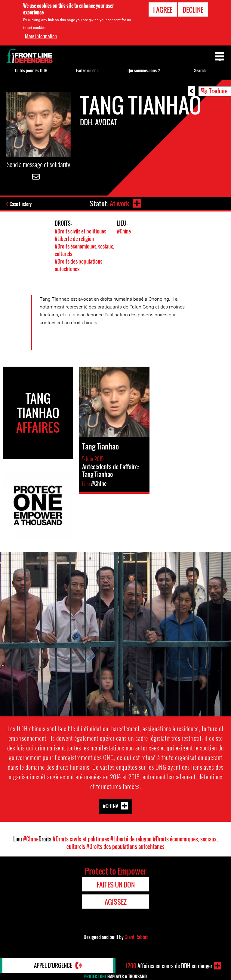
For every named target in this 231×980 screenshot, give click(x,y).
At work (119, 203)
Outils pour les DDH (31, 70)
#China (111, 806)
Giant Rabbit (136, 937)
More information (41, 36)
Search (200, 70)
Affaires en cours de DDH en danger (169, 966)
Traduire (218, 91)
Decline (193, 10)
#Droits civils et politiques (80, 231)
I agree (163, 10)
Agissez (116, 902)
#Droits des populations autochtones (79, 265)
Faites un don (87, 70)
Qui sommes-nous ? (144, 70)
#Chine (124, 231)
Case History (21, 204)
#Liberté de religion (74, 239)
